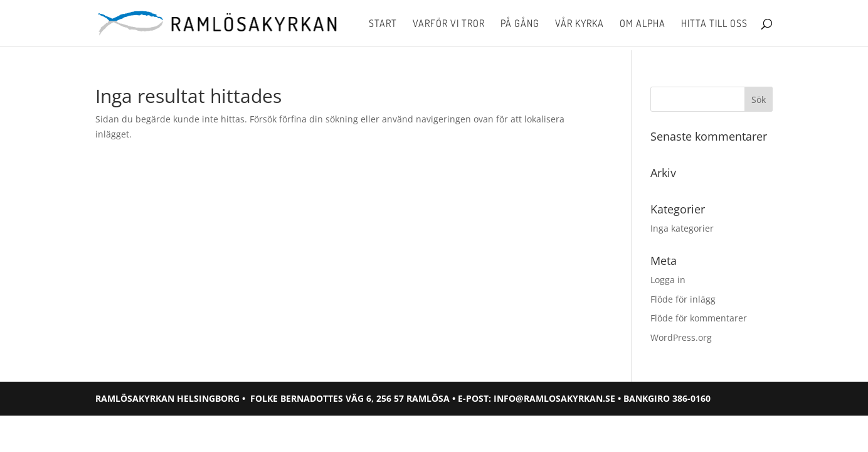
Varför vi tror (449, 24)
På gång (520, 24)
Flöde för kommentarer (699, 318)
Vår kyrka (580, 24)
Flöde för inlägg (683, 299)
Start (383, 24)
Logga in (668, 280)
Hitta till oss (714, 24)
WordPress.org (681, 337)
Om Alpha (643, 24)
